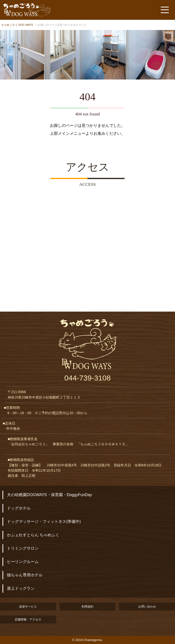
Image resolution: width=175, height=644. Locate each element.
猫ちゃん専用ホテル (25, 575)
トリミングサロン (23, 548)
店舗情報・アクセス (28, 619)
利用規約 (87, 607)
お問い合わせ (147, 607)
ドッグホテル (19, 508)
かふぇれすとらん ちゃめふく (33, 535)
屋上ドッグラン (21, 588)
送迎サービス (28, 607)
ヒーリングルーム (23, 562)
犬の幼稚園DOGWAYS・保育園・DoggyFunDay (49, 495)
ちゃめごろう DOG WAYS (17, 25)
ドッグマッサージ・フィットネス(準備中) (44, 522)
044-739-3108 (87, 378)
